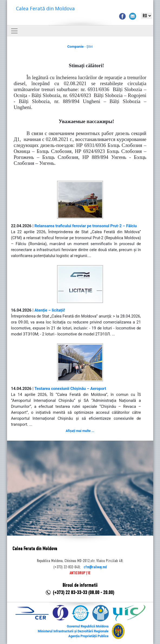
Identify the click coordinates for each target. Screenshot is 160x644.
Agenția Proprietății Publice (88, 636)
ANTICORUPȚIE (80, 573)
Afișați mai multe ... (80, 431)
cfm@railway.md (95, 567)
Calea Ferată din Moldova (45, 8)
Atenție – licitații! (50, 310)
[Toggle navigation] (14, 31)
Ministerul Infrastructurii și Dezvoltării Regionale (73, 631)
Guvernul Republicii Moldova (88, 626)
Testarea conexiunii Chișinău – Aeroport (70, 389)
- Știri (80, 47)
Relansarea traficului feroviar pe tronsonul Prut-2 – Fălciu (86, 226)
